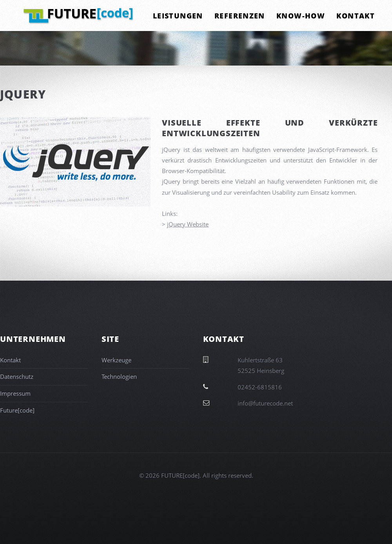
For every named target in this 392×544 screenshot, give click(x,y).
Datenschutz (17, 376)
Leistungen (178, 16)
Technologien (119, 376)
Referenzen (240, 16)
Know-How (301, 16)
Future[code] (17, 410)
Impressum (15, 393)
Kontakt (356, 16)
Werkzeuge (116, 360)
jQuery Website (188, 224)
